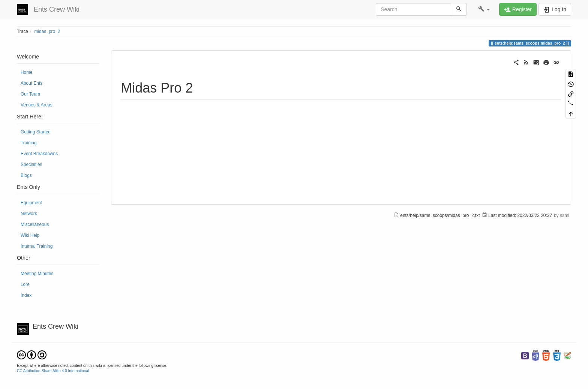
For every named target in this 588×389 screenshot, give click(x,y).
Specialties (31, 165)
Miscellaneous (35, 224)
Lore (25, 284)
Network (29, 214)
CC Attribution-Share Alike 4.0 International (53, 371)
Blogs (26, 175)
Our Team (30, 94)
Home (27, 72)
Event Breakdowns (39, 154)
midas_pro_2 (47, 31)
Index (26, 295)
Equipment (31, 203)
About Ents (31, 83)
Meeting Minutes (37, 274)
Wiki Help (30, 235)
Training (29, 143)
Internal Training (37, 246)
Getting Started (36, 132)
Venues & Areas (37, 105)
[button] (484, 9)
